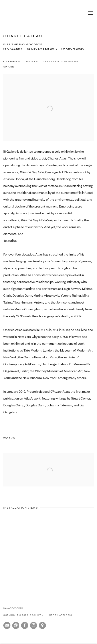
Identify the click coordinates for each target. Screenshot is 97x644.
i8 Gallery (12, 13)
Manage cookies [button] (13, 608)
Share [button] (9, 66)
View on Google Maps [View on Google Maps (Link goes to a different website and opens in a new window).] (42, 625)
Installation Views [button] (61, 61)
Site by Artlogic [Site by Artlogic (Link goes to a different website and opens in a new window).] (60, 615)
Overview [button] (12, 61)
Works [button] (32, 61)
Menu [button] (90, 13)
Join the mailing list (7, 625)
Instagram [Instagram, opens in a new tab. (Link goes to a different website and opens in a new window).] (34, 625)
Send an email (16, 625)
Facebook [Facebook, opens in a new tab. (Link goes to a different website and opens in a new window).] (25, 625)
